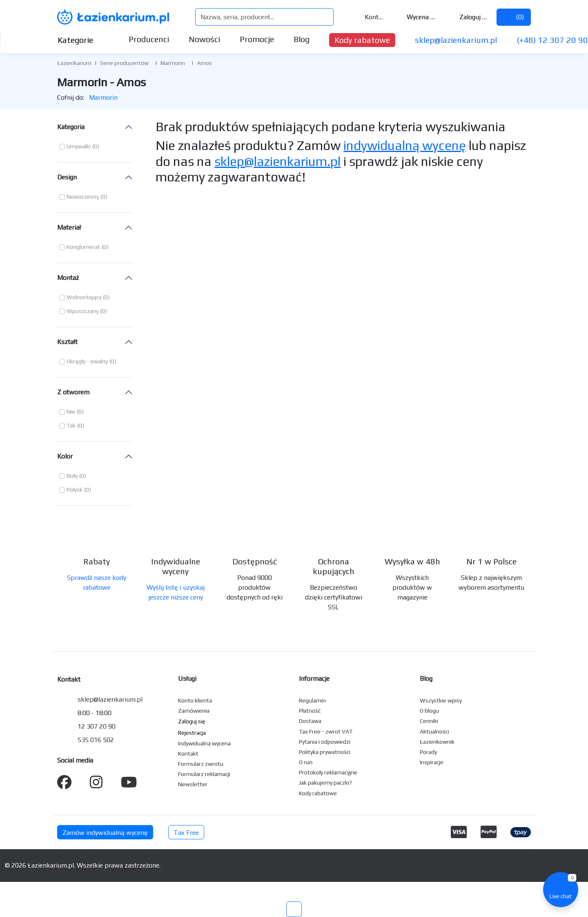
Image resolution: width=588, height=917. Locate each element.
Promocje (257, 39)
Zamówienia (194, 711)
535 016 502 (96, 740)
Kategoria (71, 127)
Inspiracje (432, 762)
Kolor (65, 456)
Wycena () (416, 17)
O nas (306, 762)
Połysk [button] (75, 490)
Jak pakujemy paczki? (325, 783)
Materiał (69, 227)
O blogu (429, 711)
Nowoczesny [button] (83, 197)
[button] (79, 147)
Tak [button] (71, 425)
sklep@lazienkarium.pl (456, 40)
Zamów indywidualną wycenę (105, 833)
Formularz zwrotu (201, 764)
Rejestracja (192, 733)
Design (67, 177)
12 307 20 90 (97, 726)
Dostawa (310, 721)
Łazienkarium (74, 63)
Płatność (310, 711)
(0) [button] (96, 146)
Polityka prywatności (325, 752)
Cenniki (429, 721)
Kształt (67, 342)
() (514, 17)
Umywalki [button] (79, 146)
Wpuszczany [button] (82, 311)
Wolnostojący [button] (84, 297)
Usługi (187, 679)
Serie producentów (124, 63)
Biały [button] (72, 476)
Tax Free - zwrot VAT (326, 731)
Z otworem (73, 392)
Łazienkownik (437, 742)
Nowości (204, 39)
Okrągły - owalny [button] (87, 361)
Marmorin (173, 63)
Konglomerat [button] (83, 247)
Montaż (68, 278)
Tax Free (186, 833)
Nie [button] (71, 412)
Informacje (314, 679)
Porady (428, 752)
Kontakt (369, 17)
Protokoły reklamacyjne (328, 772)
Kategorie (82, 40)
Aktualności (434, 731)
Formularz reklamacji (204, 774)
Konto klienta (195, 700)
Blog (302, 39)
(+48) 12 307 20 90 (552, 40)
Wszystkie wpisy (441, 700)
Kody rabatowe (362, 40)
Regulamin (312, 700)
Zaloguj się (468, 17)
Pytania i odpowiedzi (325, 742)
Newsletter (193, 784)
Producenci (149, 39)
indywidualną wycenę (405, 145)
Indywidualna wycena (204, 743)
